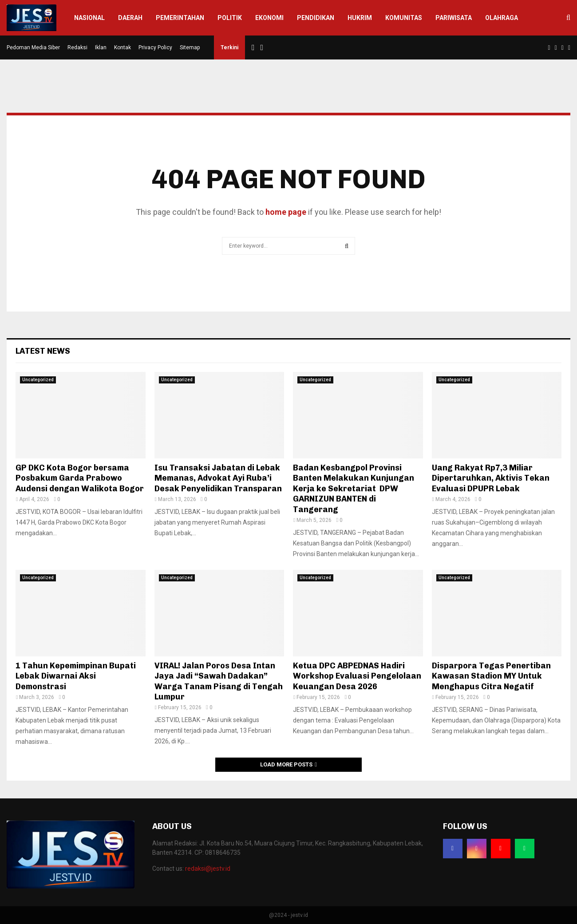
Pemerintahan (180, 18)
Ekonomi (269, 18)
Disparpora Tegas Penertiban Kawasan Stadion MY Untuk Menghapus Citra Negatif (491, 676)
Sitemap (190, 47)
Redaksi (77, 47)
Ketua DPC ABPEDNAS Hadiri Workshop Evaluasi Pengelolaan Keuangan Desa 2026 (357, 676)
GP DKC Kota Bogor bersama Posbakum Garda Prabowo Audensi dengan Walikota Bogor (80, 478)
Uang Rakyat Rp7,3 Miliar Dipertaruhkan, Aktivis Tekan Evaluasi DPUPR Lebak (491, 478)
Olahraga (502, 18)
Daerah (130, 18)
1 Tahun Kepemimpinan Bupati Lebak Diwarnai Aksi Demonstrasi (76, 676)
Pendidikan (316, 18)
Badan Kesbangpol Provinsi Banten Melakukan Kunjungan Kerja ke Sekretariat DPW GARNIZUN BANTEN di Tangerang (354, 489)
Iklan (101, 47)
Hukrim (360, 18)
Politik (230, 18)
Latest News (43, 351)
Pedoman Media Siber (33, 47)
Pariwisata (454, 18)
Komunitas (404, 18)
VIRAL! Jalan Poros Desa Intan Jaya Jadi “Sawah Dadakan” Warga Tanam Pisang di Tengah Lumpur (219, 681)
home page (286, 212)
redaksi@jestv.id (208, 869)
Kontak (123, 47)
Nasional (89, 18)
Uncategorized (38, 380)
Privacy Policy (155, 47)
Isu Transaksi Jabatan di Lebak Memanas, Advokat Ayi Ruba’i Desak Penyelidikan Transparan (218, 478)
